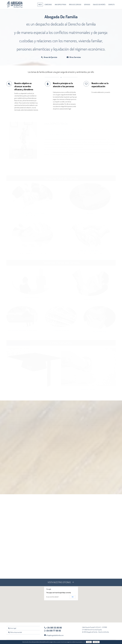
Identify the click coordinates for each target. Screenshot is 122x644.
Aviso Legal (12, 628)
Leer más (96, 642)
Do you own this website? (52, 597)
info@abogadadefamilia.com (55, 636)
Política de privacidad (15, 633)
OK (73, 597)
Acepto (89, 642)
